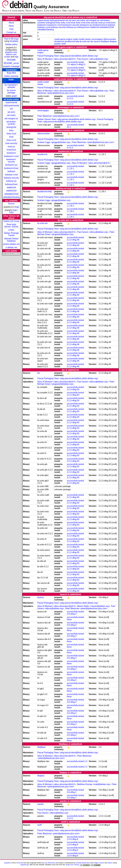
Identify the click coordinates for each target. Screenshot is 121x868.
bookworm (11, 153)
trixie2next (11, 150)
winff (64, 44)
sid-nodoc (11, 115)
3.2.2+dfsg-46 (73, 240)
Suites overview (11, 76)
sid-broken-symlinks (11, 123)
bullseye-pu (11, 181)
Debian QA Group (11, 221)
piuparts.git (25, 865)
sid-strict (11, 112)
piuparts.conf (11, 52)
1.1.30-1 (71, 206)
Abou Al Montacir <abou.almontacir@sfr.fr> (57, 59)
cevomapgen (97, 39)
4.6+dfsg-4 (72, 614)
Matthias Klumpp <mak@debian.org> (94, 784)
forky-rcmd (11, 134)
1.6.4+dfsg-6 (72, 839)
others (110, 863)
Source (11, 204)
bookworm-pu (11, 165)
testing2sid (11, 127)
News (11, 26)
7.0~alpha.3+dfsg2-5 (76, 64)
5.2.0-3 (70, 98)
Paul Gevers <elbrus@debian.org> (93, 59)
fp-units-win (85, 41)
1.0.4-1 (70, 818)
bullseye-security (11, 178)
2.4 (86, 761)
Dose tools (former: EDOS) (11, 226)
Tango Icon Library (72, 865)
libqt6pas (105, 41)
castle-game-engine (63, 39)
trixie (11, 137)
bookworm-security (11, 161)
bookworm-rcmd (11, 156)
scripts (7, 57)
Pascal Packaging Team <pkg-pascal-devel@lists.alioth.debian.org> (68, 56)
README (11, 60)
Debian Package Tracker (11, 234)
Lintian (11, 230)
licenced (20, 863)
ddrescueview (110, 39)
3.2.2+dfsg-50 (73, 389)
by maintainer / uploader (11, 86)
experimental (11, 102)
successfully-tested (75, 62)
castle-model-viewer (82, 39)
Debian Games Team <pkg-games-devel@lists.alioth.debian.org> (67, 119)
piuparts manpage (11, 66)
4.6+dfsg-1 (72, 792)
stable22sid (11, 82)
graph (14, 96)
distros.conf (11, 54)
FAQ (11, 29)
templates (14, 41)
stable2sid (11, 187)
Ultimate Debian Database (11, 240)
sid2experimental (11, 106)
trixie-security (11, 143)
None (69, 619)
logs (17, 57)
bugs (17, 207)
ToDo (11, 212)
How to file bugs (11, 39)
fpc (92, 41)
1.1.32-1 (71, 169)
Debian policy (11, 44)
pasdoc (58, 44)
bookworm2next (11, 168)
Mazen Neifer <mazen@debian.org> (94, 606)
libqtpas (113, 41)
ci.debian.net (11, 247)
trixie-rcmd (11, 140)
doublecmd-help (72, 41)
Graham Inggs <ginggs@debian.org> (54, 142)
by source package (11, 91)
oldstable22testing (11, 197)
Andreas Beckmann (83, 863)
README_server (11, 63)
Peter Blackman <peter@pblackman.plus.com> (59, 116)
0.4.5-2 (70, 148)
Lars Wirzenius (50, 863)
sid (11, 109)
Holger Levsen (99, 863)
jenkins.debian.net (11, 244)
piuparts (7, 863)
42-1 (69, 127)
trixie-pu (11, 147)
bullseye (11, 171)
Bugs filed (11, 73)
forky (11, 130)
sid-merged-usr (11, 119)
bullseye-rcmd (11, 175)
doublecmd (59, 41)
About (11, 23)
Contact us (11, 32)
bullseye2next (11, 184)
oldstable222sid (11, 194)
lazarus (97, 41)
